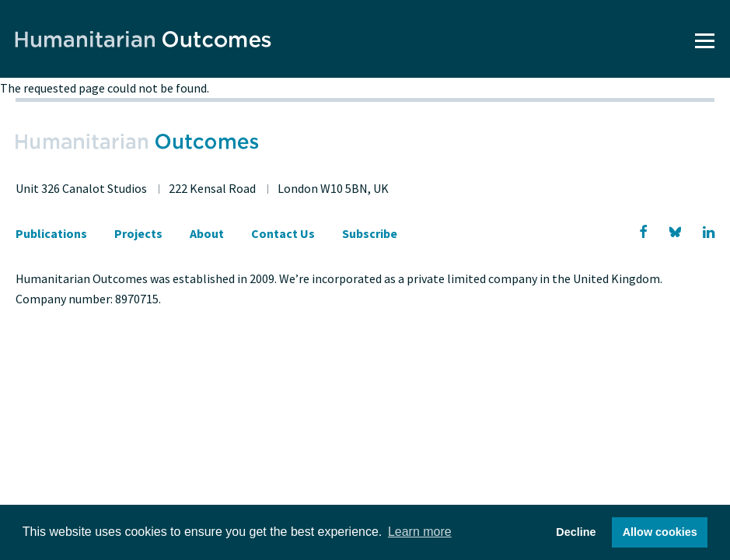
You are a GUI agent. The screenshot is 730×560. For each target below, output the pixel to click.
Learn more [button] (420, 532)
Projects (138, 233)
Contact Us (283, 233)
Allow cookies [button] (660, 532)
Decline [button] (576, 532)
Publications (51, 233)
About (207, 233)
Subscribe (370, 233)
